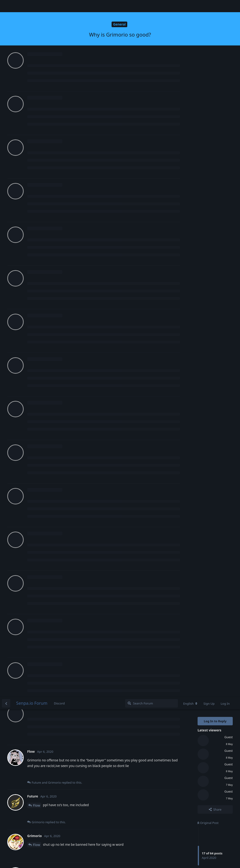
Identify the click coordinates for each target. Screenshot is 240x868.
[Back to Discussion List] (6, 6)
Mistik (38, 440)
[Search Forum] (152, 6)
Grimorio (40, 221)
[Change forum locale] (190, 6)
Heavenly (40, 300)
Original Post (208, 126)
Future (38, 181)
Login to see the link (45, 602)
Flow (36, 108)
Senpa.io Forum (32, 6)
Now (202, 204)
